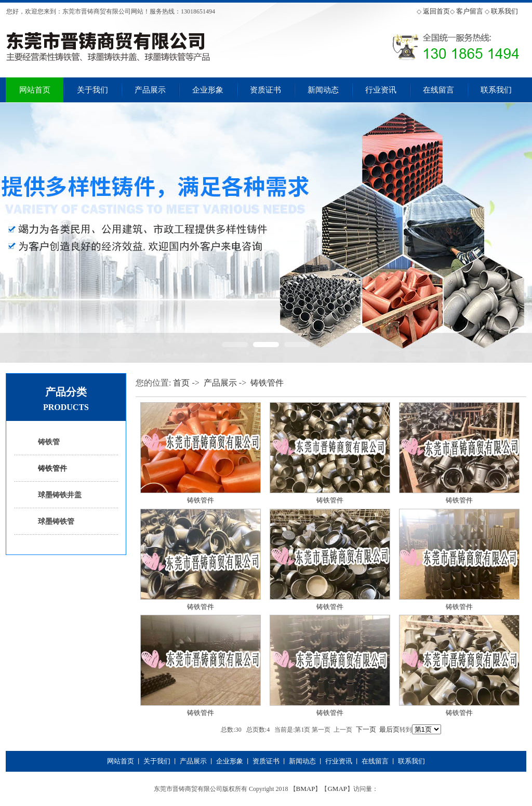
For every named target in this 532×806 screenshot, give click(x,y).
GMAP (337, 789)
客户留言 (470, 11)
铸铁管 (49, 442)
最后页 (389, 729)
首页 (181, 383)
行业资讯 (381, 90)
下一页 (366, 729)
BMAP (306, 789)
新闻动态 (323, 90)
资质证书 (265, 90)
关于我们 (92, 90)
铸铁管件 (52, 468)
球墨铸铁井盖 (60, 495)
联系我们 (504, 11)
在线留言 (438, 90)
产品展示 (150, 90)
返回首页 (436, 11)
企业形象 (208, 90)
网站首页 (35, 90)
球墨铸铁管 (56, 521)
